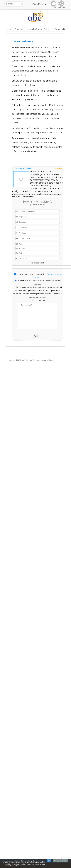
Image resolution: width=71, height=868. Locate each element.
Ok (49, 861)
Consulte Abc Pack (23, 168)
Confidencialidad (47, 360)
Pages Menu (40, 4)
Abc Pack (25, 360)
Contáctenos (34, 360)
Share (61, 4)
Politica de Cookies (60, 861)
